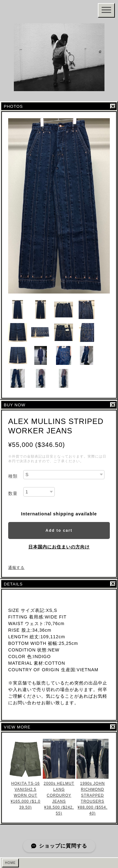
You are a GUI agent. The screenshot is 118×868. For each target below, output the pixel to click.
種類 (13, 476)
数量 (13, 493)
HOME (10, 863)
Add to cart (59, 530)
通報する (16, 568)
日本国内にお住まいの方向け (59, 547)
